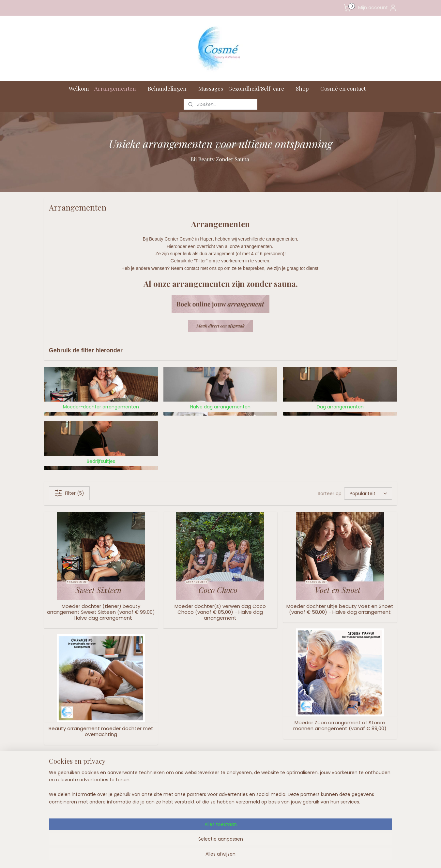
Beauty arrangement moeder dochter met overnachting (101, 731)
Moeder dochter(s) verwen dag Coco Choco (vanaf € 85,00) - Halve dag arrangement (220, 612)
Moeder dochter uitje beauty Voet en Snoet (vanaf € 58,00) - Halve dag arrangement (340, 609)
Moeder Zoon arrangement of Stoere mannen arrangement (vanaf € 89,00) (340, 726)
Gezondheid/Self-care (259, 88)
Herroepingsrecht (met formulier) (146, 798)
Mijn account (378, 8)
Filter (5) (69, 493)
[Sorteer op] (368, 493)
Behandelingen (170, 88)
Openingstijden (130, 783)
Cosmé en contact (346, 88)
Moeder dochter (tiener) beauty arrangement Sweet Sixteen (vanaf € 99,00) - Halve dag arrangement (101, 612)
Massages (211, 88)
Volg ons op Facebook (358, 771)
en (148, 791)
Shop (305, 88)
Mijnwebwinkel (301, 856)
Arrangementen (118, 88)
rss (219, 856)
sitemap (205, 856)
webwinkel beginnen (243, 856)
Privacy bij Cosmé (133, 806)
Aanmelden (278, 805)
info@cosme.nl (78, 814)
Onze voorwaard (131, 791)
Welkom (79, 88)
